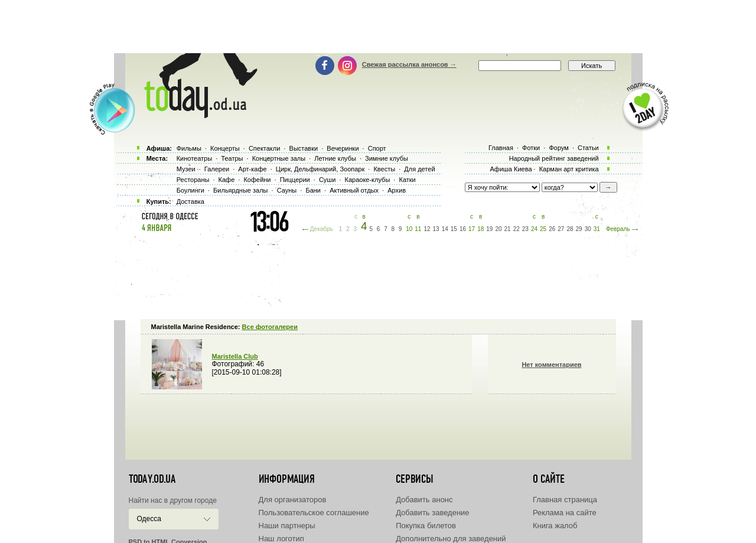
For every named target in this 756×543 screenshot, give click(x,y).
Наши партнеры (287, 526)
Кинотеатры (194, 158)
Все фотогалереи (270, 327)
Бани (313, 190)
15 (454, 229)
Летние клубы (335, 158)
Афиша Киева (511, 169)
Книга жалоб (555, 526)
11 (418, 229)
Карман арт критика (569, 169)
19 (489, 229)
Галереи (217, 169)
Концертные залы (279, 158)
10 (409, 229)
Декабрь (322, 229)
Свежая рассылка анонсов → (409, 64)
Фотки (531, 148)
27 (561, 229)
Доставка (190, 201)
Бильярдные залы (240, 190)
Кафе (227, 180)
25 (543, 229)
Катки (407, 180)
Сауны (287, 190)
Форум (558, 148)
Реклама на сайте (565, 513)
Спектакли (265, 148)
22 (517, 229)
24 (534, 229)
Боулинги (190, 190)
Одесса (149, 519)
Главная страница (565, 500)
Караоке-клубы (368, 180)
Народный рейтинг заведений (554, 158)
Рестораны (193, 180)
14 (445, 229)
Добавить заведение (432, 513)
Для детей (419, 169)
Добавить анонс (424, 500)
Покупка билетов (426, 526)
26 (552, 229)
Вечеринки (343, 148)
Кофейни (257, 180)
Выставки (304, 148)
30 (588, 229)
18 (480, 229)
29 (579, 229)
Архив (397, 190)
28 (570, 229)
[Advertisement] (378, 27)
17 (472, 229)
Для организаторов (293, 500)
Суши (327, 180)
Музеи (186, 169)
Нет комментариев (551, 365)
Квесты (384, 169)
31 (597, 229)
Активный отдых (354, 190)
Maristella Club (235, 356)
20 (498, 229)
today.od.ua (152, 479)
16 (463, 229)
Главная (501, 148)
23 (525, 229)
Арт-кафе (252, 169)
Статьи (588, 148)
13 (436, 229)
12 (427, 229)
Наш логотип (281, 539)
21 (508, 229)
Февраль (618, 229)
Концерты (225, 148)
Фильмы (189, 148)
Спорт (377, 148)
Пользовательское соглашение (314, 513)
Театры (232, 158)
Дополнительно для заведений (451, 539)
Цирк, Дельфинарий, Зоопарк (320, 169)
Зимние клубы (387, 158)
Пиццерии (295, 180)
